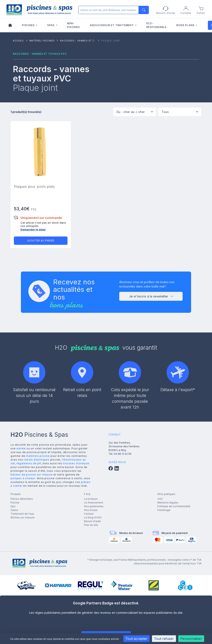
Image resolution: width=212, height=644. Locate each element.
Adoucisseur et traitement (112, 25)
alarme (21, 448)
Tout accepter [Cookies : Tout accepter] (137, 639)
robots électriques (37, 460)
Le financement (94, 503)
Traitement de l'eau (22, 514)
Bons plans (186, 25)
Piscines (29, 25)
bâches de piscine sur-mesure (32, 475)
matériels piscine (38, 456)
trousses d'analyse (76, 463)
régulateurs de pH (29, 463)
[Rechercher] (113, 10)
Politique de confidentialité (174, 506)
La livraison (91, 499)
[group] (27, 585)
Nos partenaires (94, 506)
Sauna (14, 510)
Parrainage (164, 510)
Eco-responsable (157, 25)
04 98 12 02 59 (123, 454)
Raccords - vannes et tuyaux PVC (84, 41)
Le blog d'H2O (93, 517)
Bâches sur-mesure (23, 517)
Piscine (15, 503)
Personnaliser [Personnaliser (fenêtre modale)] (191, 639)
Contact (89, 514)
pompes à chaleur (23, 478)
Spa (13, 506)
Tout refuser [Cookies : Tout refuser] (164, 639)
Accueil (18, 41)
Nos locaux (91, 510)
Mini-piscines (73, 25)
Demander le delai (33, 229)
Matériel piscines (42, 41)
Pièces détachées (22, 499)
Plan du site (91, 525)
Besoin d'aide (92, 521)
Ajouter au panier (41, 241)
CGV (160, 499)
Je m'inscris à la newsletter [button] (151, 298)
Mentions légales (168, 503)
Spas (51, 25)
